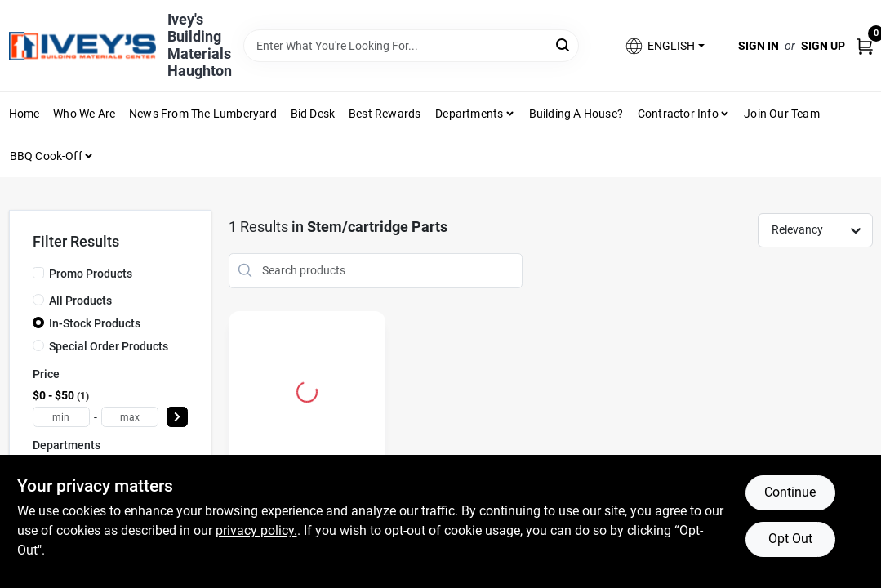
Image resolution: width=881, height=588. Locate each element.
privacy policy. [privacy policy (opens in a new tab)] (256, 530)
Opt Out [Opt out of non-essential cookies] (790, 539)
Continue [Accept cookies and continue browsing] (790, 492)
